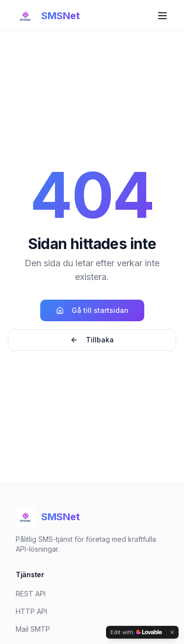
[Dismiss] (172, 632)
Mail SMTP (33, 629)
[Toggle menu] (162, 16)
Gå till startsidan (92, 310)
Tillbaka (92, 340)
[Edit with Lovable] (136, 632)
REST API (31, 594)
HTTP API (31, 611)
